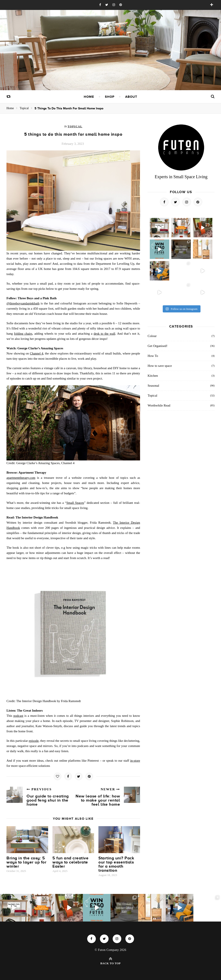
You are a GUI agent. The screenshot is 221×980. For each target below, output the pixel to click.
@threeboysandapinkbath (23, 303)
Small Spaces (75, 503)
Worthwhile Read (159, 405)
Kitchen (153, 376)
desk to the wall (104, 334)
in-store (135, 761)
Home (89, 97)
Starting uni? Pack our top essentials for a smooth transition (116, 864)
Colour (152, 336)
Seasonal (153, 386)
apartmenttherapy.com (21, 478)
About (131, 97)
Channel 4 (36, 353)
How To (153, 356)
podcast (18, 716)
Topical (24, 108)
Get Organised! (158, 346)
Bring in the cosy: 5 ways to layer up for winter (26, 862)
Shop (110, 97)
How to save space (160, 366)
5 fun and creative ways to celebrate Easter (70, 862)
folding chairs (23, 334)
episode (34, 741)
